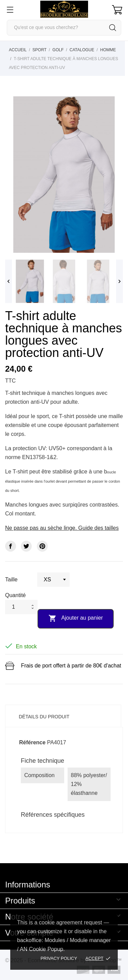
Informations (28, 885)
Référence (32, 742)
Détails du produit (44, 717)
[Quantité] (17, 607)
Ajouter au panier (76, 618)
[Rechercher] (64, 28)
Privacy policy (59, 958)
